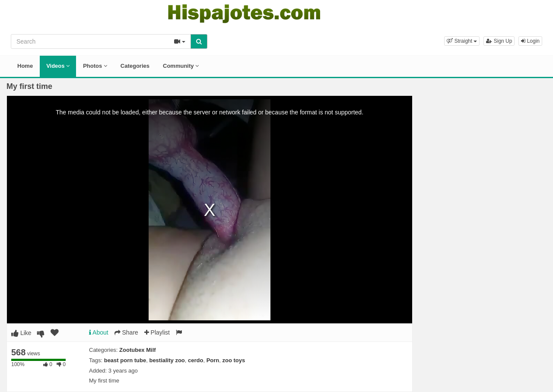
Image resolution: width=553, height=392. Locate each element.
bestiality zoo (167, 360)
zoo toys (234, 360)
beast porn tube (125, 360)
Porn (213, 360)
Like (21, 333)
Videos (58, 66)
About (99, 332)
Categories (135, 66)
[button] (462, 41)
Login (530, 41)
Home (25, 66)
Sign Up (499, 41)
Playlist (157, 332)
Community (181, 66)
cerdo (195, 360)
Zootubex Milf (138, 350)
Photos (95, 66)
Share (126, 332)
